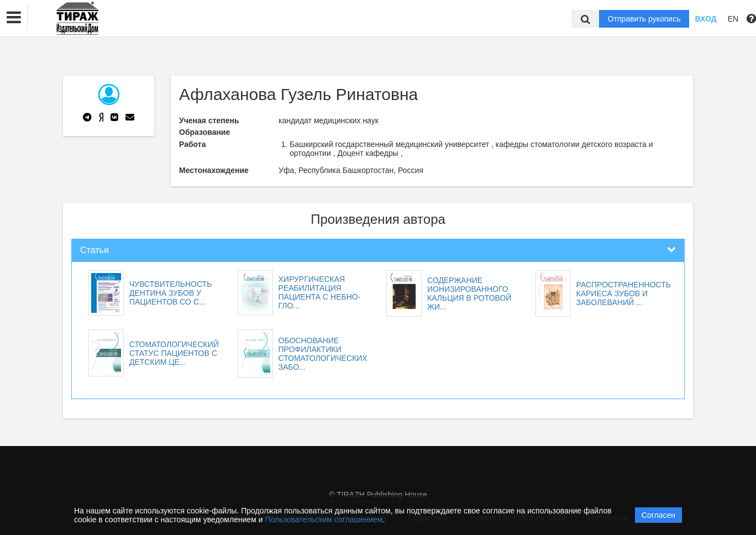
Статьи (95, 250)
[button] (14, 18)
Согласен (658, 515)
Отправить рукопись (644, 19)
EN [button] (733, 19)
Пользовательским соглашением (324, 520)
